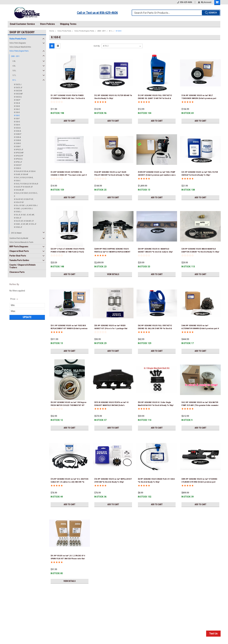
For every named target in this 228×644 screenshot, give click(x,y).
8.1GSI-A (17, 128)
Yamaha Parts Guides (19, 260)
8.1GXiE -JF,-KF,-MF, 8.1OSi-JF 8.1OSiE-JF (25, 226)
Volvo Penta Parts (18, 39)
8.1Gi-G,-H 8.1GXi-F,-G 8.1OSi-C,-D (26, 195)
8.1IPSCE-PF (19, 156)
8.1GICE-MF (18, 94)
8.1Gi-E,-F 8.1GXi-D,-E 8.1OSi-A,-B (26, 184)
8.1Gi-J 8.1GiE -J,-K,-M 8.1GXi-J (26, 205)
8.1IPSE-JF (18, 162)
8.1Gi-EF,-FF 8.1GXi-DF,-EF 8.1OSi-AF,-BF (23, 188)
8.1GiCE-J (18, 84)
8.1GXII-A (17, 137)
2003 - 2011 (15, 56)
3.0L (14, 61)
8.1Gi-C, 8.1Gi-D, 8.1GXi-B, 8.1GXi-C (24, 179)
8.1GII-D (17, 112)
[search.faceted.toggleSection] (14, 299)
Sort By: (97, 46)
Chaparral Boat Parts (19, 251)
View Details (113, 274)
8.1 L (14, 80)
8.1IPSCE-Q (18, 159)
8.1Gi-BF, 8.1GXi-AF (21, 174)
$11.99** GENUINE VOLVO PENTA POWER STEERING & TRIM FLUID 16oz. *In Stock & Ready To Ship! (68, 98)
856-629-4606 (185, 2)
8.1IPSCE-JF (19, 150)
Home (52, 31)
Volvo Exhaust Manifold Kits (20, 47)
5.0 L (14, 71)
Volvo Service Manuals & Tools (21, 242)
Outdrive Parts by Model (19, 238)
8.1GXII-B (17, 140)
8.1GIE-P (17, 100)
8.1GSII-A (17, 131)
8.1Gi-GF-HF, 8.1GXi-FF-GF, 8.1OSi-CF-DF (24, 201)
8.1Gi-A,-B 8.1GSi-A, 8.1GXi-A (25, 171)
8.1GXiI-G (17, 168)
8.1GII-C (17, 109)
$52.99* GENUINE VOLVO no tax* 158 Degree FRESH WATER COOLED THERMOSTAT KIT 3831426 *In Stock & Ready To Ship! (69, 405)
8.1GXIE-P (18, 134)
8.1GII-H (17, 125)
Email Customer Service (22, 24)
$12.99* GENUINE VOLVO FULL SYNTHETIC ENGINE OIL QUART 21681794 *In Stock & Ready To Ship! (155, 98)
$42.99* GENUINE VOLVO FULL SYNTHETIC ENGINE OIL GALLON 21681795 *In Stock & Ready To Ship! (155, 328)
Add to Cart (69, 121)
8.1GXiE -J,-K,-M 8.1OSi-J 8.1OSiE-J (23, 210)
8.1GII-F (17, 119)
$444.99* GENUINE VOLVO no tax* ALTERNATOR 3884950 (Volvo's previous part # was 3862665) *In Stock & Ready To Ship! (200, 328)
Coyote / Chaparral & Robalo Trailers (23, 266)
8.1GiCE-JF (18, 88)
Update (27, 317)
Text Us (213, 634)
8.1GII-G (17, 122)
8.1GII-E (17, 115)
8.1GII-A (17, 103)
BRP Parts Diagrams (19, 247)
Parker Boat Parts (18, 256)
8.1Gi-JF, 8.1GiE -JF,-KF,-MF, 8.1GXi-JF (24, 216)
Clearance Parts (17, 272)
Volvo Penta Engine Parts (19, 51)
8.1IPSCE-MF (19, 153)
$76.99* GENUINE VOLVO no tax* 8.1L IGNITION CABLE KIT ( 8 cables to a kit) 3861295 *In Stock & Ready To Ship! (69, 482)
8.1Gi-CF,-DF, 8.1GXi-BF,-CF (24, 221)
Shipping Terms (68, 24)
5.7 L (14, 75)
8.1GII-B (17, 106)
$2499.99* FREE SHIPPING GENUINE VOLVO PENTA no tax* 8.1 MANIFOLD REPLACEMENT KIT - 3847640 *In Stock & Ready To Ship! (112, 252)
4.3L (14, 66)
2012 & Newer (16, 233)
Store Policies (47, 24)
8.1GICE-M (18, 91)
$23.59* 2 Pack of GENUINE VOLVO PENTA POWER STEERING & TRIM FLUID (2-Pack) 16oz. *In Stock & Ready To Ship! (68, 252)
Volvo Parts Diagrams (18, 43)
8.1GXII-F (17, 146)
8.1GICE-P (18, 165)
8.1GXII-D (17, 143)
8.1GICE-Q (18, 97)
